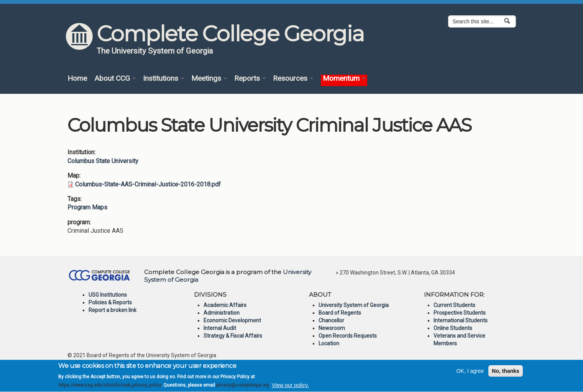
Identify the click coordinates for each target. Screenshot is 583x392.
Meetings (209, 79)
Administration (222, 313)
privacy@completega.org (243, 389)
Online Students (453, 328)
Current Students (454, 305)
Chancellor (331, 320)
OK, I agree (470, 374)
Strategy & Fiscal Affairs (233, 336)
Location (329, 343)
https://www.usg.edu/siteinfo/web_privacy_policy (110, 389)
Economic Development (232, 320)
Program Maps (87, 207)
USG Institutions (108, 295)
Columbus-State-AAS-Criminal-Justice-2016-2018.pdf (148, 184)
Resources (293, 79)
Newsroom (332, 328)
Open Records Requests (348, 336)
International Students (461, 320)
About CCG (115, 79)
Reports (250, 79)
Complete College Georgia (230, 34)
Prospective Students (460, 313)
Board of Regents (340, 313)
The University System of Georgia (155, 51)
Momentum (344, 79)
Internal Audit (220, 328)
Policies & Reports (110, 302)
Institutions (163, 79)
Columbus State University (103, 161)
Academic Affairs (225, 305)
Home (77, 79)
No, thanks (506, 374)
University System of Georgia (354, 305)
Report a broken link (112, 310)
